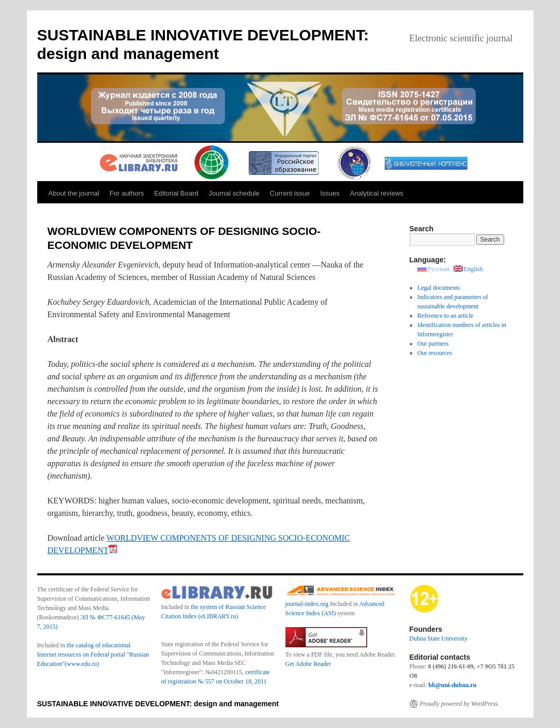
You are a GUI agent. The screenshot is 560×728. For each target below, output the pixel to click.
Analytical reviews (377, 193)
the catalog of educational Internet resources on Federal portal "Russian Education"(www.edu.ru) (93, 655)
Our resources (435, 353)
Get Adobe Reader (308, 664)
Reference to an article (445, 316)
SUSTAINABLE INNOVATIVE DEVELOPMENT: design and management (158, 704)
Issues (330, 193)
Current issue (290, 193)
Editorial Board (176, 193)
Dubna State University (439, 638)
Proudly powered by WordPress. (460, 704)
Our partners (433, 344)
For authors (127, 193)
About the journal (74, 193)
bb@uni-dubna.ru (452, 685)
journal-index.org (307, 604)
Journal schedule (234, 193)
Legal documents (438, 288)
